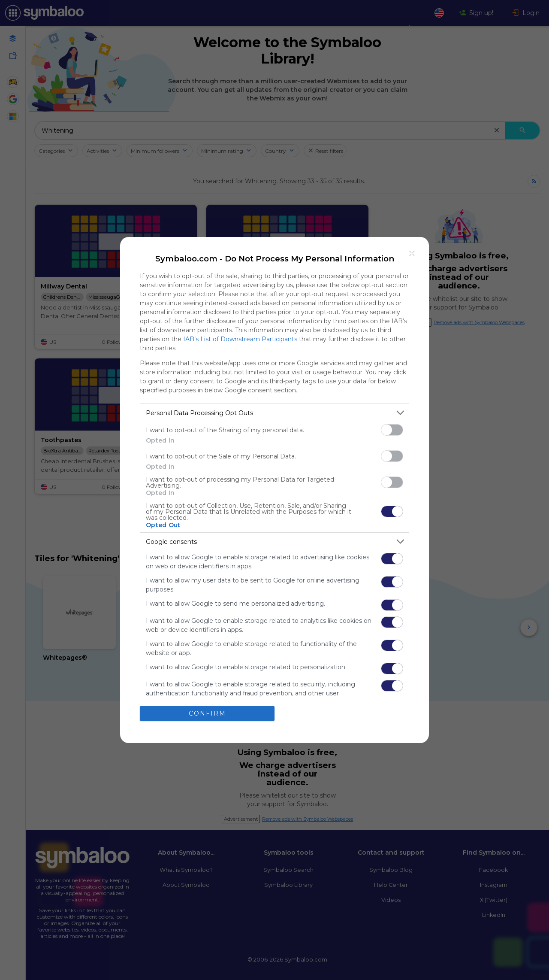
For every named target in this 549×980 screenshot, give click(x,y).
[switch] (392, 430)
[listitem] (274, 413)
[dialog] (274, 490)
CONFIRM (207, 713)
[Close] (412, 254)
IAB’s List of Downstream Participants (240, 339)
